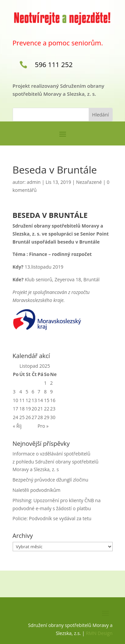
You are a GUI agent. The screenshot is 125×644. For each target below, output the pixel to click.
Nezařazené (89, 182)
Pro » (43, 426)
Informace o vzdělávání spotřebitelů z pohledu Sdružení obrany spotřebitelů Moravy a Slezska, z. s (56, 462)
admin (33, 182)
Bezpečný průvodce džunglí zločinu (50, 480)
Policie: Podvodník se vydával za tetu (52, 518)
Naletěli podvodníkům (37, 490)
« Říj (17, 426)
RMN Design (99, 633)
